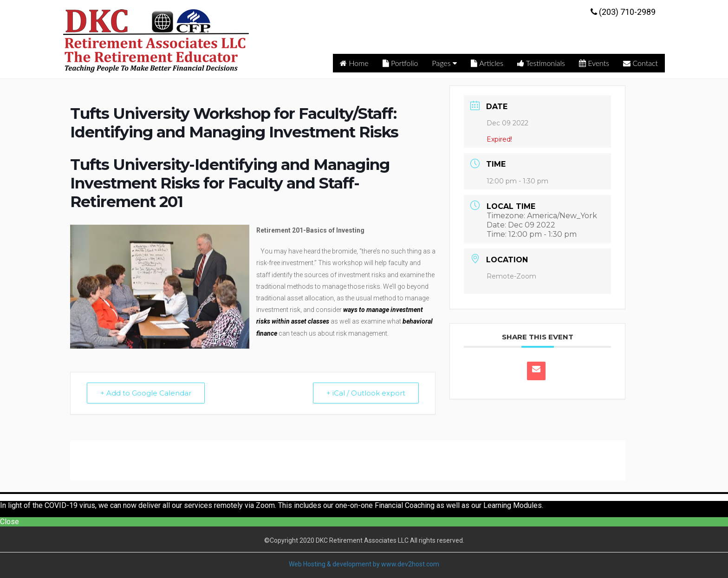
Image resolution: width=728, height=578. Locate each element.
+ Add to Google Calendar (146, 393)
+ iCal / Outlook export (366, 393)
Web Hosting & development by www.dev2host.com (364, 564)
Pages (445, 63)
